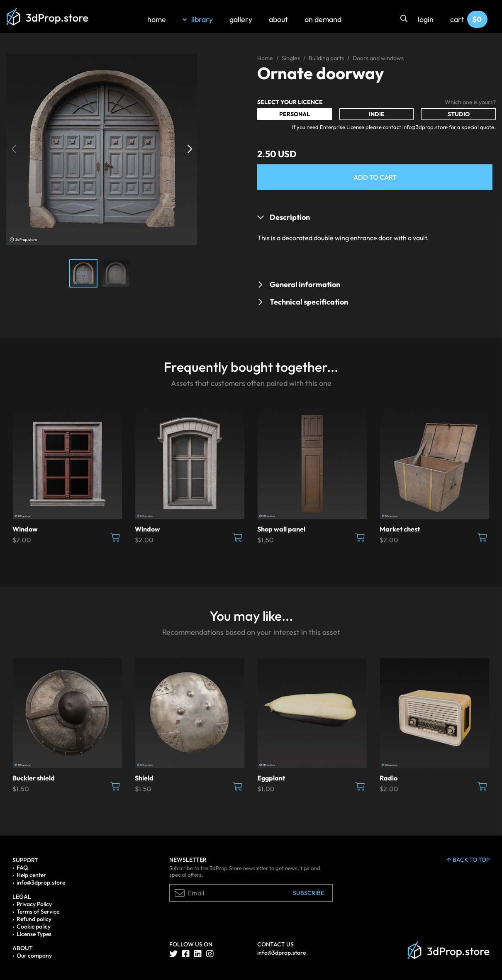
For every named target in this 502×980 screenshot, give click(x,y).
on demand (323, 19)
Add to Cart (375, 177)
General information (305, 284)
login (426, 19)
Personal (295, 114)
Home (265, 58)
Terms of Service (38, 912)
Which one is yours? (470, 102)
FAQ (22, 868)
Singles (291, 58)
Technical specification (309, 302)
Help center (31, 875)
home (157, 19)
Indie (377, 114)
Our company (34, 956)
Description (290, 217)
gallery (241, 19)
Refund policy (34, 919)
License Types (34, 934)
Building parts (326, 58)
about (278, 19)
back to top (468, 860)
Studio (459, 114)
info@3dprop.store (41, 882)
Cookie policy (34, 926)
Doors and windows (378, 58)
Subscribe (308, 893)
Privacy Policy (34, 904)
